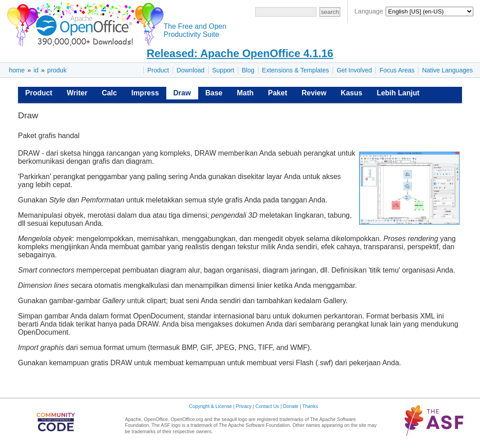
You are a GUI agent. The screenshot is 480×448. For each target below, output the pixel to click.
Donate (291, 406)
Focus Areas (397, 70)
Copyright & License (211, 406)
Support (223, 70)
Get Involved (354, 70)
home (17, 70)
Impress (145, 93)
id (36, 70)
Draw (182, 93)
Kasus (351, 93)
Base (214, 93)
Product (158, 70)
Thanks (310, 406)
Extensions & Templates (296, 70)
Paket (278, 93)
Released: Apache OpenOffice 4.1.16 (240, 53)
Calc (109, 93)
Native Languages (447, 70)
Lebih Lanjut (398, 93)
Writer (77, 93)
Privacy (244, 406)
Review (314, 93)
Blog (248, 70)
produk (57, 70)
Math (245, 93)
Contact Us (267, 406)
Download (191, 70)
